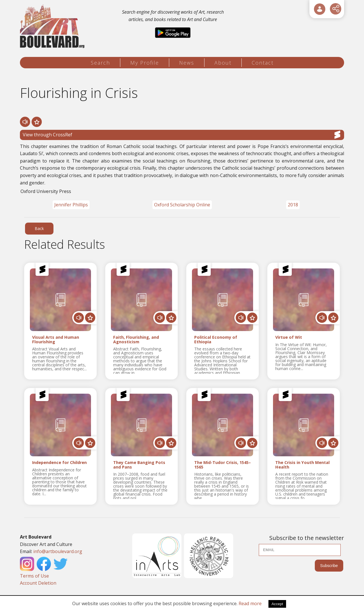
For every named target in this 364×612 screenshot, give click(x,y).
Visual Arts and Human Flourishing (56, 340)
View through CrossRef (182, 135)
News (187, 63)
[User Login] (320, 9)
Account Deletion (38, 583)
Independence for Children (59, 463)
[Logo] (53, 26)
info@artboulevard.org (58, 551)
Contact (263, 63)
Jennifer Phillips (71, 205)
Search (100, 63)
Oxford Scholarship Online (182, 205)
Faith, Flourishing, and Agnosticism (136, 340)
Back (39, 228)
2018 (293, 205)
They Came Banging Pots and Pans (139, 465)
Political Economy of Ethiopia (216, 340)
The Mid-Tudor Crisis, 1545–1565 (223, 465)
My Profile (145, 63)
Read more (250, 603)
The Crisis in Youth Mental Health (302, 465)
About (223, 63)
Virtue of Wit (289, 337)
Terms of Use (34, 576)
